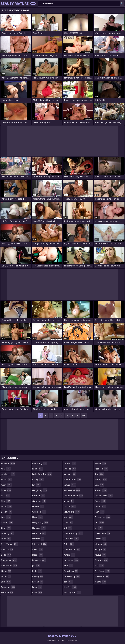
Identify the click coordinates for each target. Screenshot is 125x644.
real (68, 582)
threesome (103, 517)
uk (99, 528)
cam (6, 517)
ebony (6, 571)
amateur (8, 463)
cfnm (6, 528)
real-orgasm (72, 593)
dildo (6, 555)
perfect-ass (71, 571)
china (6, 539)
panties (69, 555)
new (68, 517)
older (69, 544)
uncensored (103, 533)
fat (36, 485)
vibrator (101, 544)
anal (6, 469)
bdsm (6, 506)
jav (36, 566)
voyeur (101, 555)
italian (38, 549)
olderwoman (72, 549)
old (68, 528)
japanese (39, 560)
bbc (6, 496)
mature (70, 485)
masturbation (72, 480)
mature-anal (72, 490)
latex (37, 587)
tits (99, 523)
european (8, 587)
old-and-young (73, 533)
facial (38, 469)
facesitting (40, 463)
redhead (102, 469)
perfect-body (72, 576)
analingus (8, 474)
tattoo (100, 506)
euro (6, 582)
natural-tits (72, 512)
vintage (101, 549)
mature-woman (73, 496)
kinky (37, 571)
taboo (100, 501)
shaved (101, 490)
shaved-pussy (104, 496)
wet (99, 566)
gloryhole (39, 512)
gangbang (40, 490)
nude (68, 523)
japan (38, 555)
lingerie (70, 469)
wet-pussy (102, 571)
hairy (37, 517)
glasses (38, 506)
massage (70, 474)
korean (38, 582)
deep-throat (10, 544)
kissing (38, 576)
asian (6, 485)
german (39, 496)
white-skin (102, 576)
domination (9, 566)
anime (6, 480)
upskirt (100, 539)
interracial (40, 544)
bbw (6, 501)
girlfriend (39, 501)
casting (7, 523)
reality (101, 463)
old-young (71, 539)
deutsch (7, 549)
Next (84, 415)
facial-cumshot (42, 474)
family (38, 480)
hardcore (39, 533)
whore (100, 582)
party (68, 566)
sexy (100, 485)
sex (99, 474)
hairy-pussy (40, 523)
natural (70, 506)
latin (37, 593)
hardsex (38, 539)
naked (69, 501)
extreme (7, 593)
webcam (101, 560)
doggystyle (9, 560)
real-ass (70, 587)
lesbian (70, 463)
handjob (39, 528)
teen (100, 512)
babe (6, 490)
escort (6, 576)
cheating (8, 533)
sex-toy (101, 480)
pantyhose (71, 560)
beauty (7, 512)
